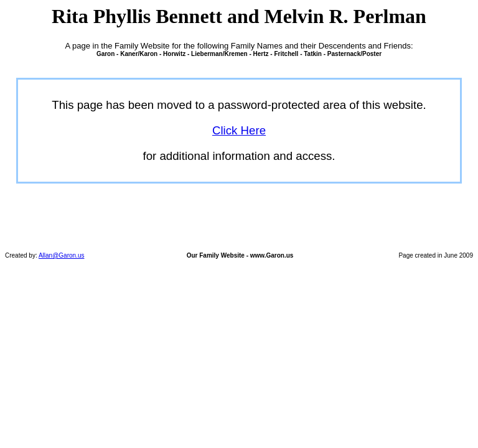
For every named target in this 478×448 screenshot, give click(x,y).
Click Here (239, 130)
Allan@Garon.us (62, 255)
